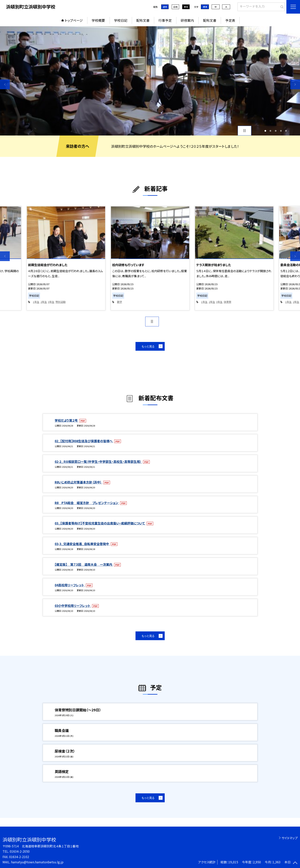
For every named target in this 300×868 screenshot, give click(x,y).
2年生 (44, 302)
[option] (150, 81)
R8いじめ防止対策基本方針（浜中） (79, 482)
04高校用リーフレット (70, 585)
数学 (120, 302)
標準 (205, 7)
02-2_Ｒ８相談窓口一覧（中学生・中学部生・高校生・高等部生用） (98, 462)
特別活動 (61, 302)
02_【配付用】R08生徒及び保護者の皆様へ (84, 441)
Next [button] (295, 84)
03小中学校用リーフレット (73, 606)
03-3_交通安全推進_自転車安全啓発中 (82, 544)
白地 (175, 7)
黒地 (186, 7)
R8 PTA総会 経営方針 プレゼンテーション (87, 503)
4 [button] (281, 131)
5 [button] (286, 131)
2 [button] (271, 131)
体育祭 (227, 302)
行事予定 (165, 20)
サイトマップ (290, 838)
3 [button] (276, 131)
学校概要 (98, 20)
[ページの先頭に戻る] (295, 863)
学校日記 (121, 20)
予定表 (230, 20)
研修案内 (187, 20)
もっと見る (148, 346)
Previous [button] (5, 84)
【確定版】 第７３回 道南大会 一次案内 (84, 564)
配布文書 (143, 20)
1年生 (36, 302)
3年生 (51, 302)
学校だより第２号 (67, 420)
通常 (165, 7)
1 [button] (265, 131)
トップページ (74, 20)
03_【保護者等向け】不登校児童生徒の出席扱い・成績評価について (100, 523)
